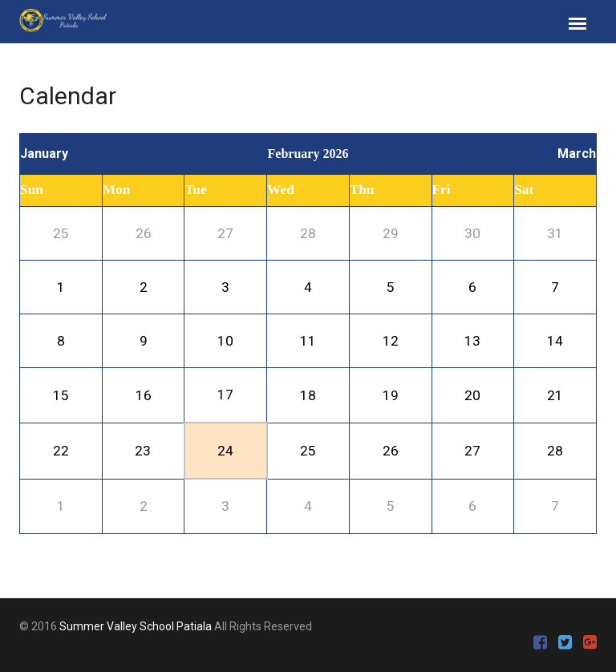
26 (144, 233)
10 (225, 341)
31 (555, 233)
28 (308, 233)
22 (61, 451)
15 (61, 395)
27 (225, 233)
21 (555, 395)
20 (472, 395)
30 (472, 233)
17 (225, 395)
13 (472, 341)
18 (308, 395)
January (44, 154)
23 (143, 451)
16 (144, 395)
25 (61, 233)
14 (555, 341)
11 (308, 341)
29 (391, 233)
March (577, 154)
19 (391, 395)
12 (391, 341)
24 (225, 451)
